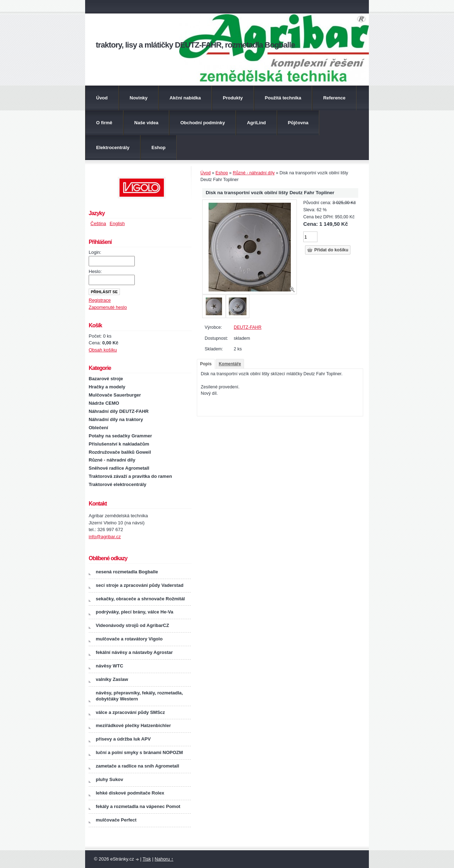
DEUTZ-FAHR (248, 327)
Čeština (98, 223)
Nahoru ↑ (164, 859)
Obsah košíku (103, 350)
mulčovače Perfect (116, 820)
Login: (95, 252)
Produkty (233, 98)
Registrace (100, 300)
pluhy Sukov (109, 779)
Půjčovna (298, 123)
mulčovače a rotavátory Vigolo (129, 639)
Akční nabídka (185, 98)
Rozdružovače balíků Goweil (120, 452)
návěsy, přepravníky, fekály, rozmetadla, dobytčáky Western (139, 696)
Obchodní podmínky (203, 123)
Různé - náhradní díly (254, 173)
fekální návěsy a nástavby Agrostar (134, 652)
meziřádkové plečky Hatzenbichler (133, 725)
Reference (334, 98)
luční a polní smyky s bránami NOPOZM (139, 752)
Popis (206, 364)
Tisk (147, 859)
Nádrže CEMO (104, 403)
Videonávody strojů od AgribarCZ (132, 625)
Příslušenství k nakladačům (119, 444)
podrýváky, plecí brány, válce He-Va (134, 612)
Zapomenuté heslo (108, 307)
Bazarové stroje (106, 379)
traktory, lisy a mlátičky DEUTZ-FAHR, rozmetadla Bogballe (195, 45)
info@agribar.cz (105, 537)
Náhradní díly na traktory (116, 419)
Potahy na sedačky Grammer (120, 436)
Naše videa (146, 123)
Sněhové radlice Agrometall (119, 468)
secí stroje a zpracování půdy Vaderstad (140, 585)
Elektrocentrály (113, 148)
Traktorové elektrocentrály (118, 484)
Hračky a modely (107, 387)
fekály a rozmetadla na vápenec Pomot (138, 806)
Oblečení (98, 428)
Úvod (102, 98)
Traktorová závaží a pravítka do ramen (130, 476)
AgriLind (256, 123)
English (117, 223)
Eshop (159, 148)
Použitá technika (283, 98)
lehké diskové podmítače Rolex (130, 793)
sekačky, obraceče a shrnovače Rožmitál (140, 599)
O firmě (104, 123)
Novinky (139, 98)
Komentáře (230, 364)
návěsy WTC (109, 666)
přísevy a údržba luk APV (123, 739)
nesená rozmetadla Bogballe (127, 572)
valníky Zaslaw (112, 679)
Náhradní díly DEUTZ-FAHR (119, 411)
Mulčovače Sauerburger (115, 395)
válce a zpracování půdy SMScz (130, 712)
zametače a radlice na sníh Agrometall (137, 766)
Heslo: (95, 271)
